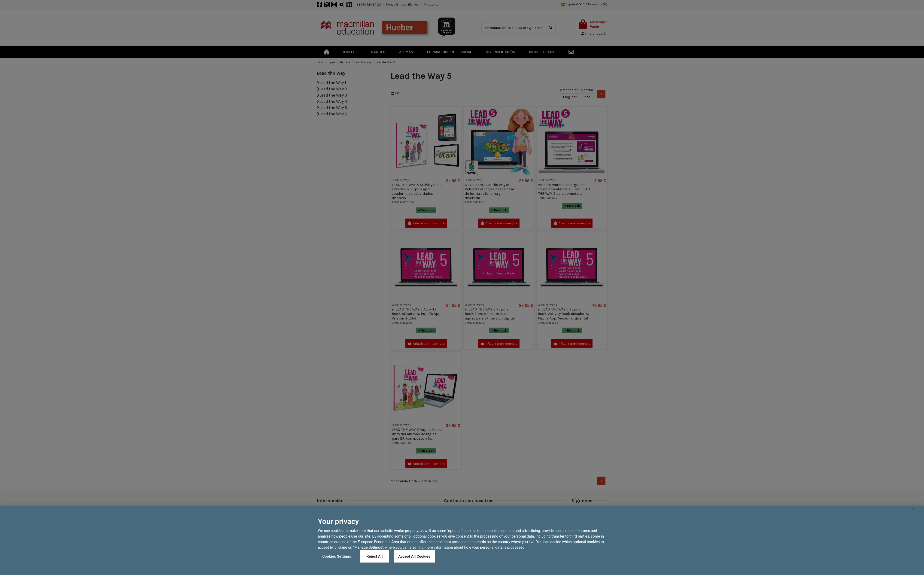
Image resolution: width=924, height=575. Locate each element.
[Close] (913, 522)
